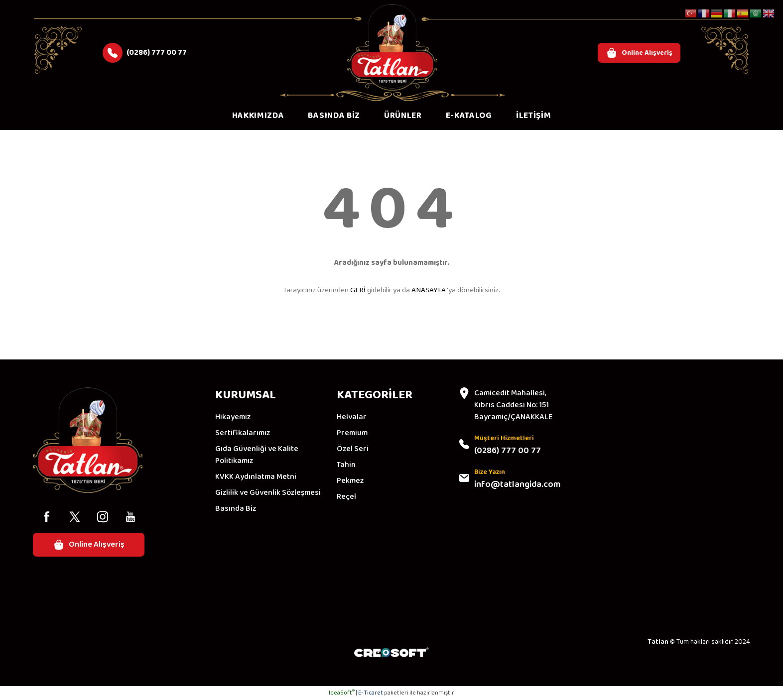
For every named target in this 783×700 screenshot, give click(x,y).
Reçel (346, 497)
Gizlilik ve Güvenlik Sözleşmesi (268, 493)
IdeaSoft (342, 693)
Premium (352, 433)
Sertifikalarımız (243, 433)
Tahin (346, 465)
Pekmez (350, 481)
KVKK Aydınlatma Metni (256, 477)
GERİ (358, 290)
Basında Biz (236, 509)
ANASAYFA (429, 290)
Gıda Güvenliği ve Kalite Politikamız (257, 455)
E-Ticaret (371, 693)
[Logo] (392, 47)
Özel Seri (353, 449)
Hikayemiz (233, 417)
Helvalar (352, 417)
